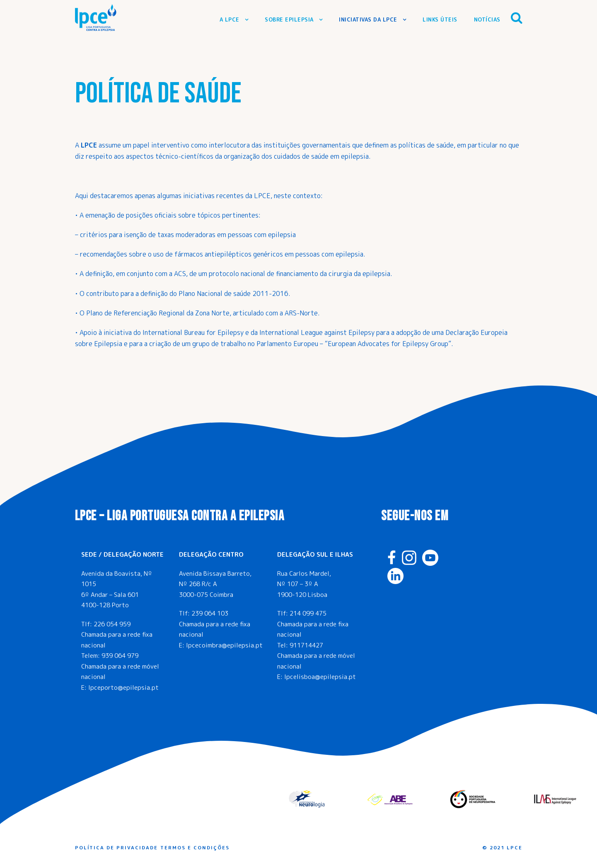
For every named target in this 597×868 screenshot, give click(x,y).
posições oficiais (151, 215)
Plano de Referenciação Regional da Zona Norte (158, 313)
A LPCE (230, 19)
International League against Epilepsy (317, 332)
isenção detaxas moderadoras (169, 235)
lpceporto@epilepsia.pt (123, 687)
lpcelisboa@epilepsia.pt (320, 677)
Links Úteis (440, 19)
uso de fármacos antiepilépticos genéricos (217, 254)
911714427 (306, 645)
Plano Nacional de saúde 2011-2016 (233, 293)
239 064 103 (210, 613)
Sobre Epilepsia (289, 19)
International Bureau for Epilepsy (193, 332)
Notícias (487, 19)
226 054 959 (112, 624)
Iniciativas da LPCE (368, 19)
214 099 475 (308, 613)
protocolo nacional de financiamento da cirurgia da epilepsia (300, 274)
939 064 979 (120, 656)
